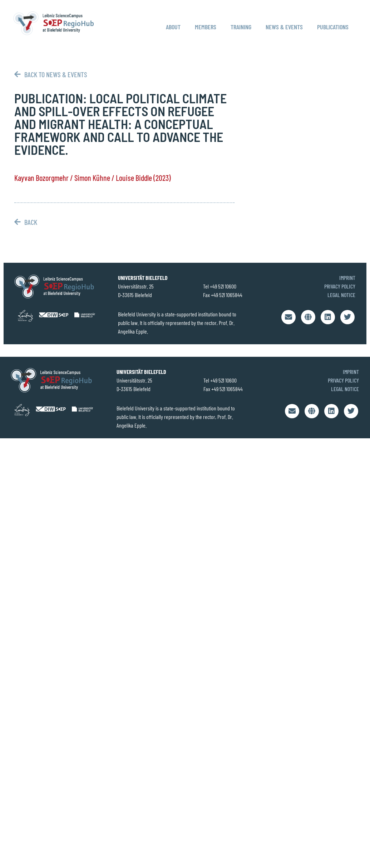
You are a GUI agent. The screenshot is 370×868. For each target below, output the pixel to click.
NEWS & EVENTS (284, 27)
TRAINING (241, 27)
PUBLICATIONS (333, 27)
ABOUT (173, 27)
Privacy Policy (340, 286)
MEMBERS (206, 27)
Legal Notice (341, 295)
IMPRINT (347, 278)
